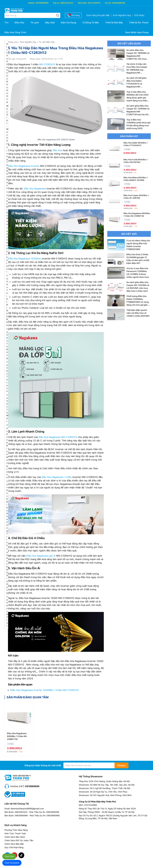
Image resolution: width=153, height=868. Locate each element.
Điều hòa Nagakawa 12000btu (25, 259)
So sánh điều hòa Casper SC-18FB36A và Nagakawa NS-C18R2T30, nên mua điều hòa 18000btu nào (138, 56)
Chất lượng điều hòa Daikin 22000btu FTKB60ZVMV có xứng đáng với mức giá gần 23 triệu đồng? (139, 302)
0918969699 (42, 3)
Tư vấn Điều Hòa (47, 42)
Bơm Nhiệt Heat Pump (137, 32)
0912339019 (94, 3)
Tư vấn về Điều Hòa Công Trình (7, 513)
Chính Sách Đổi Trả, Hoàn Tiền (19, 840)
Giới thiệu (139, 15)
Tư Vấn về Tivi (7, 611)
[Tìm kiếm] (58, 15)
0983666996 (119, 3)
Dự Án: (108, 3)
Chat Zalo (9, 856)
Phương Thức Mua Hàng (16, 830)
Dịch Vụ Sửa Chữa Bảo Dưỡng (7, 73)
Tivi (6, 23)
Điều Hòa (19, 23)
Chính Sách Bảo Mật (14, 844)
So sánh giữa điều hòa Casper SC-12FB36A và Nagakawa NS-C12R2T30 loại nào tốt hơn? (138, 112)
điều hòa (57, 150)
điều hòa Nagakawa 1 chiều (57, 477)
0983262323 (67, 3)
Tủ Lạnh (35, 23)
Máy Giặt (50, 23)
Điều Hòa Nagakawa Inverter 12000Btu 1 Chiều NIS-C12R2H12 (45, 690)
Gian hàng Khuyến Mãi (98, 15)
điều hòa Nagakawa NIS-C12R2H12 (58, 437)
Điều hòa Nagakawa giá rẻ (41, 556)
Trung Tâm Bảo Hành (7, 168)
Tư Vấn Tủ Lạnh (7, 377)
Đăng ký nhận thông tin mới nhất (43, 765)
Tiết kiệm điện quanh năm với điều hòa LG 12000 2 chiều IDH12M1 (138, 313)
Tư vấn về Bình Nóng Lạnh (7, 451)
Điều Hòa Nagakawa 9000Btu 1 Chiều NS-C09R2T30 (17, 736)
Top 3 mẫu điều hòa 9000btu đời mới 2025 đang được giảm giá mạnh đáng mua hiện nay (137, 98)
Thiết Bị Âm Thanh (139, 23)
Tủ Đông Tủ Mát (91, 23)
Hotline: (32, 3)
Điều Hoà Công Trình (15, 32)
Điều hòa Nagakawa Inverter (24, 166)
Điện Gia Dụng (69, 23)
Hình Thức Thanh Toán (15, 833)
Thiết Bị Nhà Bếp (114, 23)
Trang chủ (13, 42)
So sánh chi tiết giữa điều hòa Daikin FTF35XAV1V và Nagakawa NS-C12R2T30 (136, 84)
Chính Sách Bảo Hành (15, 837)
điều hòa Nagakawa (35, 189)
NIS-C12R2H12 (47, 64)
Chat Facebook (12, 863)
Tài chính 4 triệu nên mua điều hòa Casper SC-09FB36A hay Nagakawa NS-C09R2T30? (137, 70)
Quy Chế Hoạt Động (14, 847)
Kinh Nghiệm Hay (122, 15)
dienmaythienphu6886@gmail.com (27, 809)
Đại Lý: (56, 3)
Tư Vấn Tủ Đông (7, 344)
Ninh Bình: (83, 3)
